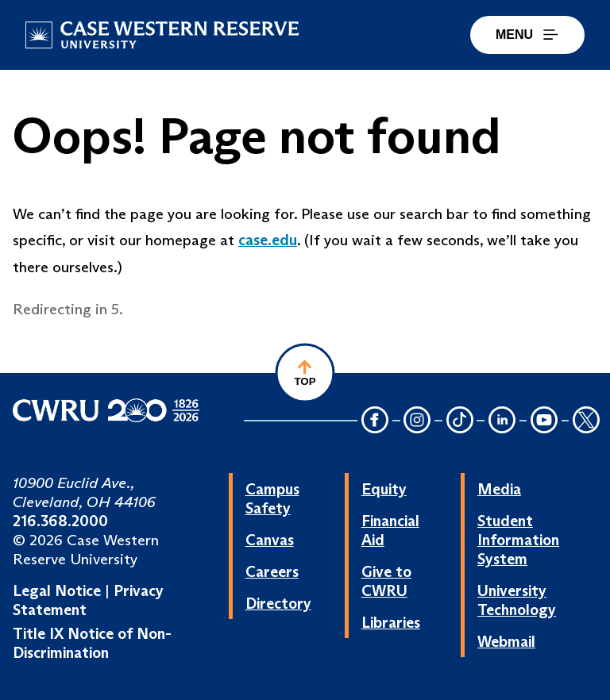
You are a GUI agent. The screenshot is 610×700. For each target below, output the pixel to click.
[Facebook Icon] (375, 421)
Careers (272, 571)
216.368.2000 (60, 521)
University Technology (517, 600)
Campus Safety (272, 498)
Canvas (270, 540)
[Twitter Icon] (586, 421)
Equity (384, 489)
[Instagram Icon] (418, 421)
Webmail (506, 641)
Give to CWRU (386, 581)
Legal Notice (57, 590)
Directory (278, 603)
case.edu (268, 240)
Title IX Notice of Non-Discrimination (92, 643)
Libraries (391, 622)
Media (499, 489)
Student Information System (518, 540)
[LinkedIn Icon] (502, 421)
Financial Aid (390, 530)
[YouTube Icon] (544, 421)
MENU (527, 35)
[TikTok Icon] (460, 421)
